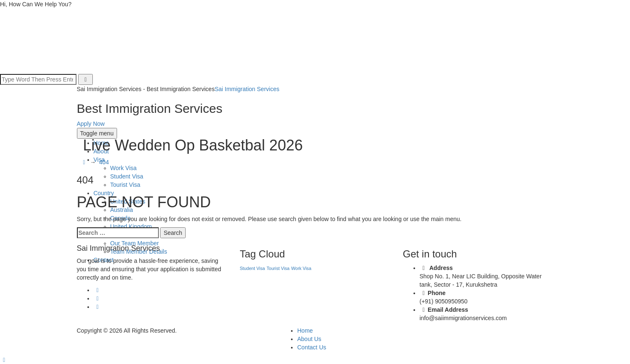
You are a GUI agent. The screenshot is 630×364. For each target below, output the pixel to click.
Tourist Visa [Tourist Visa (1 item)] (278, 268)
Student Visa (127, 176)
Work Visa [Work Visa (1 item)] (301, 268)
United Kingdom (131, 227)
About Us (309, 339)
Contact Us (312, 347)
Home (305, 331)
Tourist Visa (125, 185)
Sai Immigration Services (247, 89)
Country (104, 193)
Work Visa (124, 168)
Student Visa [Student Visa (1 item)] (253, 268)
